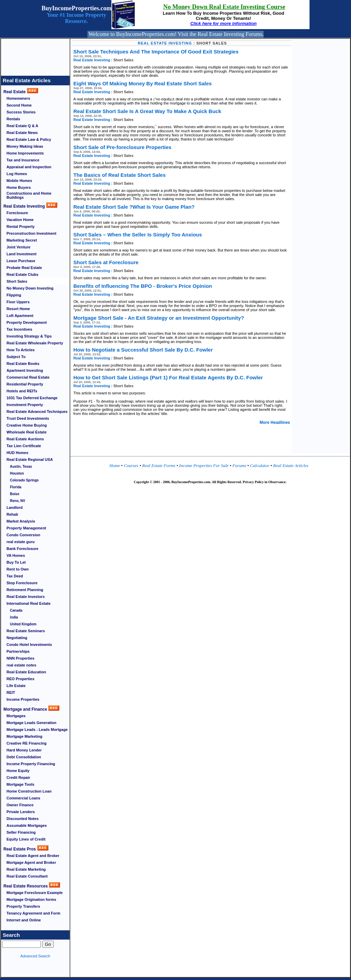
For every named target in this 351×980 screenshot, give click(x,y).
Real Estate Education (26, 672)
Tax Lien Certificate (24, 446)
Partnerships (18, 651)
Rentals (13, 119)
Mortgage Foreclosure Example (35, 893)
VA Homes (16, 555)
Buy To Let (16, 562)
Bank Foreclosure (22, 549)
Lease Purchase (21, 261)
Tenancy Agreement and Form (33, 913)
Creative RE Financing (27, 743)
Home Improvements (25, 153)
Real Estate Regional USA (30, 460)
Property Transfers (23, 906)
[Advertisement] (35, 54)
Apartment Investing (25, 370)
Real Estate (15, 92)
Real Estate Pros (20, 849)
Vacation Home (20, 220)
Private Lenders (21, 812)
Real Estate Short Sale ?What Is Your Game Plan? (134, 207)
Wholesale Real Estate (27, 432)
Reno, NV (17, 501)
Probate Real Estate (24, 268)
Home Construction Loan (29, 791)
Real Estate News (22, 133)
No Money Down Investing (30, 288)
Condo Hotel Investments (29, 645)
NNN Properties (20, 658)
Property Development (27, 322)
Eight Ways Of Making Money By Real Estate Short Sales (143, 83)
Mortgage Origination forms (31, 899)
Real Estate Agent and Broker (33, 856)
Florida (16, 487)
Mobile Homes (19, 181)
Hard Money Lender (24, 750)
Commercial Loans (23, 798)
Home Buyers (19, 187)
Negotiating (17, 638)
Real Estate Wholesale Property (35, 343)
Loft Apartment (20, 316)
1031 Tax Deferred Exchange (32, 398)
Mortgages (16, 716)
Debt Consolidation (24, 757)
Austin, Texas (21, 467)
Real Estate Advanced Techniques (37, 412)
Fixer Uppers (18, 302)
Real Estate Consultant (27, 876)
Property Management (26, 528)
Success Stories (21, 112)
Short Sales (17, 281)
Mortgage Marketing (25, 736)
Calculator (259, 465)
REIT (11, 693)
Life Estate (16, 686)
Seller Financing (21, 832)
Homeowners (18, 98)
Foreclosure (17, 213)
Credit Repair (18, 777)
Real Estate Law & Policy (29, 139)
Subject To (16, 357)
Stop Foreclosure (22, 583)
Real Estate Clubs (22, 274)
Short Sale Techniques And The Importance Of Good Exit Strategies (156, 52)
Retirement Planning (25, 590)
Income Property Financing (31, 764)
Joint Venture (19, 247)
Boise (15, 494)
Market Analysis (21, 521)
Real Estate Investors (26, 597)
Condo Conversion (23, 535)
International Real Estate (28, 603)
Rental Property (21, 226)
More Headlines (275, 422)
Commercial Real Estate (28, 377)
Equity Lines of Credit (26, 839)
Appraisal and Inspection (29, 167)
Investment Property (25, 405)
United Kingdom (23, 624)
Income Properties (23, 699)
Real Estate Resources (26, 886)
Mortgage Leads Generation (31, 723)
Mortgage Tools (20, 784)
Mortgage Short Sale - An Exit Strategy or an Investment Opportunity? (159, 318)
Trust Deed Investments (28, 418)
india (14, 617)
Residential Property (25, 384)
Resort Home (18, 309)
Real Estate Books (23, 364)
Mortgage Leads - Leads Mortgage (37, 730)
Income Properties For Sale (205, 465)
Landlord (15, 507)
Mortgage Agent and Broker (31, 862)
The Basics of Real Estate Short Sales (119, 175)
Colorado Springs (24, 480)
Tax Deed (15, 576)
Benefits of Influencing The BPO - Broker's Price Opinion (143, 286)
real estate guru (21, 542)
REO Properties (20, 679)
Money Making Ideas (25, 146)
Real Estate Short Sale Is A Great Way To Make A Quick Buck (147, 111)
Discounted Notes (23, 819)
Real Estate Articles (27, 80)
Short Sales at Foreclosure (106, 262)
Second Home (19, 105)
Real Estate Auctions (25, 439)
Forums (240, 465)
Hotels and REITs (22, 391)
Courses (131, 465)
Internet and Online (24, 920)
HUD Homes (17, 453)
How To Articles (21, 350)
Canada (16, 610)
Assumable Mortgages (27, 825)
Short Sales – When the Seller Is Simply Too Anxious (138, 235)
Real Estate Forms (159, 465)
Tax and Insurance (23, 160)
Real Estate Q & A (22, 126)
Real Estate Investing (24, 206)
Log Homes (17, 174)
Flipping (14, 295)
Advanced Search (35, 956)
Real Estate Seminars (26, 631)
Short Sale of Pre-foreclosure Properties (122, 147)
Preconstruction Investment (31, 233)
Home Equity (18, 771)
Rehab (12, 514)
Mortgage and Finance (25, 709)
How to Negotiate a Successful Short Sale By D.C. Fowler (143, 350)
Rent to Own (18, 569)
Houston (17, 473)
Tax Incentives (19, 329)
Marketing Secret (22, 240)
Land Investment (21, 254)
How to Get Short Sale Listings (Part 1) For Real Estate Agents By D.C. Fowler (168, 377)
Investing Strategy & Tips (29, 336)
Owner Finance (20, 805)
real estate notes (21, 665)
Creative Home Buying (27, 425)
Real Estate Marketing (26, 869)
